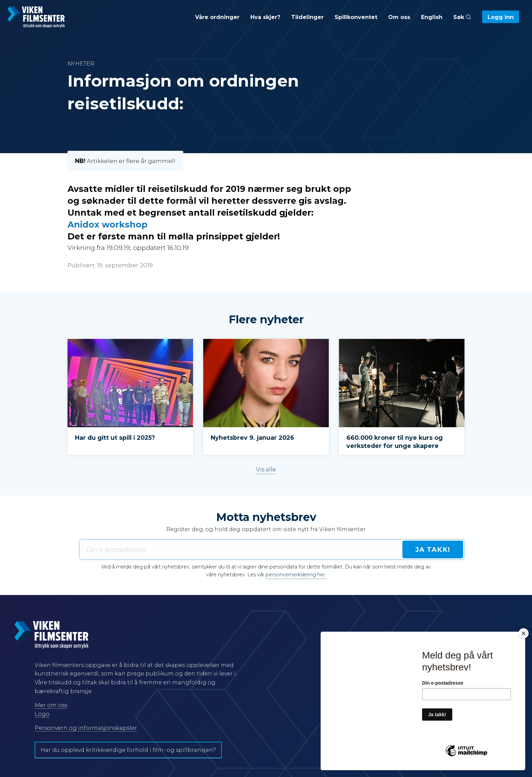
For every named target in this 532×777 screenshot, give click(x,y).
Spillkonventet (356, 17)
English (432, 17)
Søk (462, 17)
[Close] (524, 633)
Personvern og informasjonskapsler (86, 728)
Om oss (399, 17)
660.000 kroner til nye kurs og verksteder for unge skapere (395, 442)
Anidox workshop (108, 224)
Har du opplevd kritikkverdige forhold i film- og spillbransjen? (128, 750)
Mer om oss (51, 705)
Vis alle (266, 469)
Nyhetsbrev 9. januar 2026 (252, 438)
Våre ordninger (217, 17)
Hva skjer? (265, 17)
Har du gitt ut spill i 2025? (115, 438)
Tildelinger (307, 17)
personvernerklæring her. (296, 575)
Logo (42, 714)
